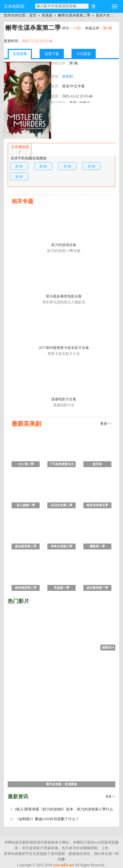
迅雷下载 (52, 54)
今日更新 (84, 54)
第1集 (19, 177)
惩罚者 (97, 464)
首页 (33, 15)
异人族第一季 (26, 505)
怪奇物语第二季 (26, 588)
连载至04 (108, 647)
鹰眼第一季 (97, 546)
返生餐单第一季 (97, 588)
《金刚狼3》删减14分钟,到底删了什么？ (47, 819)
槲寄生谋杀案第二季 (74, 15)
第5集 (19, 166)
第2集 (92, 166)
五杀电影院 (14, 6)
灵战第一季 (61, 588)
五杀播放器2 (20, 150)
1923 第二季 (26, 464)
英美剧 (47, 15)
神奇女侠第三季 (61, 546)
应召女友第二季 (61, 505)
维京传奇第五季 (97, 505)
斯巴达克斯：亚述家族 (61, 784)
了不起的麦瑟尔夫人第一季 (61, 465)
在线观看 (20, 54)
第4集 (43, 166)
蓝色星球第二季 (26, 546)
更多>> (110, 797)
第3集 (67, 166)
